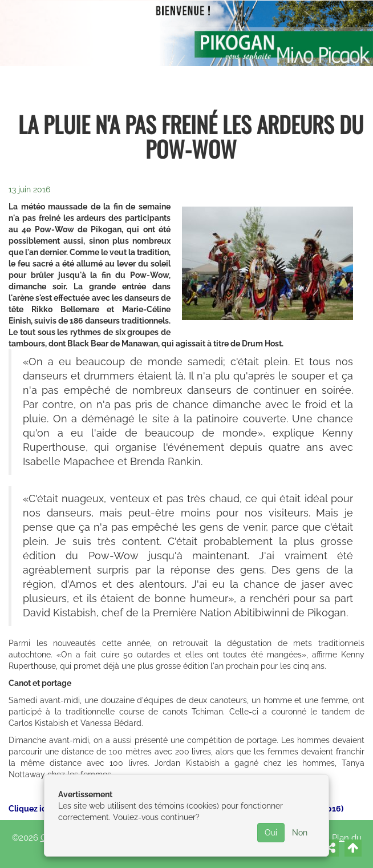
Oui (271, 833)
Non (300, 833)
